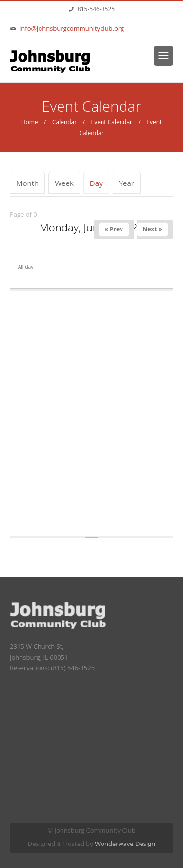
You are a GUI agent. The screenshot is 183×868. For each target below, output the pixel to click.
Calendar (64, 122)
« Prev (114, 229)
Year (127, 183)
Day (100, 183)
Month (27, 183)
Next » (153, 229)
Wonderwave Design (125, 844)
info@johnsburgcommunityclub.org (72, 28)
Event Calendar (112, 122)
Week (64, 183)
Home (30, 122)
